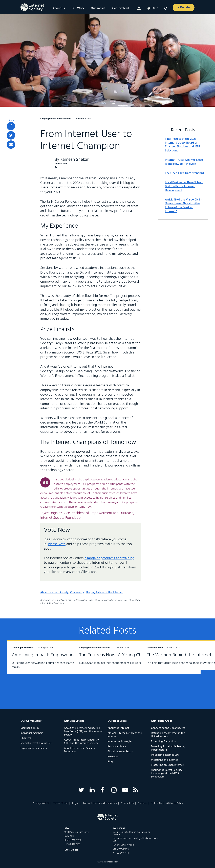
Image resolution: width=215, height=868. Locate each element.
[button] (166, 9)
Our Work (78, 8)
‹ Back (11, 121)
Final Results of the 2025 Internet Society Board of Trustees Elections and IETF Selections (182, 145)
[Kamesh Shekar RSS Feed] (56, 168)
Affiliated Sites (175, 803)
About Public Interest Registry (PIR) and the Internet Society (81, 742)
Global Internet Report (120, 752)
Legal (75, 803)
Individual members (32, 733)
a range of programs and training (109, 558)
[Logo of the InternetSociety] (32, 7)
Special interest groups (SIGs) (37, 743)
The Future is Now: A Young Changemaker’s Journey (101, 661)
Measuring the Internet (164, 760)
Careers (142, 803)
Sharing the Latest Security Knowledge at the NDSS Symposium (167, 773)
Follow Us (156, 803)
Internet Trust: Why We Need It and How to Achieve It (184, 162)
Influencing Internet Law (165, 755)
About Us (59, 8)
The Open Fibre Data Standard (184, 173)
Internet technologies (120, 742)
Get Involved (120, 8)
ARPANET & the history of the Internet (125, 735)
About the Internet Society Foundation (79, 750)
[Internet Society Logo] (107, 817)
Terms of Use (61, 803)
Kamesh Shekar (74, 160)
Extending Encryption (164, 742)
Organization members (34, 748)
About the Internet (118, 728)
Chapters (26, 738)
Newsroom (114, 757)
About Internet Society (55, 592)
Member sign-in (30, 728)
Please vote (57, 544)
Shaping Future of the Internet (104, 592)
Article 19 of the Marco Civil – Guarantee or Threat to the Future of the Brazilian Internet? (184, 206)
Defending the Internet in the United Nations (168, 735)
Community (77, 592)
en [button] (153, 8)
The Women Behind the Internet (170, 658)
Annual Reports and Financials (100, 803)
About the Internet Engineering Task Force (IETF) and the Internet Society (83, 731)
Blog (110, 762)
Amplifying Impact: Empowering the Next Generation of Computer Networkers (36, 664)
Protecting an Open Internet (167, 765)
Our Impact (98, 8)
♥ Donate (184, 7)
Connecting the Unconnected (168, 728)
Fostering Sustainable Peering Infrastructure (168, 748)
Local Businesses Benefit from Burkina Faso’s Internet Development (184, 186)
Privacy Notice (41, 803)
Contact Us (127, 803)
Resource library (117, 747)
